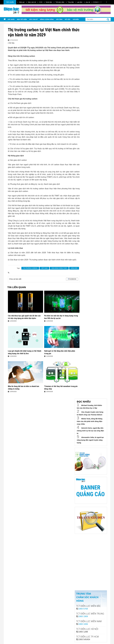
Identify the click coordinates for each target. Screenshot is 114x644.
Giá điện (76, 19)
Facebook (73, 279)
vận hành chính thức (59, 268)
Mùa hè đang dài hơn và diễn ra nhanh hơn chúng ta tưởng (23, 388)
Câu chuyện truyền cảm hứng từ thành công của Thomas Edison (90, 413)
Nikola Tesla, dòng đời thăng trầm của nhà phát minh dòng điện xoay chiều (90, 421)
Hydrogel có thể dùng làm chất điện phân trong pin (60, 352)
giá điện (80, 2)
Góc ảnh (59, 19)
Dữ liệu (68, 19)
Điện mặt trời (32, 2)
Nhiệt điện (49, 2)
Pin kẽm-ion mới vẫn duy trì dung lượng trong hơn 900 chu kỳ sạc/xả (61, 317)
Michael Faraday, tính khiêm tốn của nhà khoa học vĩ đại (89, 407)
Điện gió (22, 2)
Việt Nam (44, 268)
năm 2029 (74, 268)
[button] (101, 2)
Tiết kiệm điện (60, 2)
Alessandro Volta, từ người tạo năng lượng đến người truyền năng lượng (90, 440)
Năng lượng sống (47, 19)
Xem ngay (91, 580)
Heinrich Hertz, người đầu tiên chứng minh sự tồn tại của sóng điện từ (90, 431)
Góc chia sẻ (33, 19)
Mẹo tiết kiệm (22, 19)
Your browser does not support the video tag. (91, 550)
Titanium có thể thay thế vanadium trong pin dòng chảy (61, 388)
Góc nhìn (11, 19)
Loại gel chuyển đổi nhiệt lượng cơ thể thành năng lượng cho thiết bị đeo (25, 352)
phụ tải (88, 2)
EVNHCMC (97, 2)
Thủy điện (71, 2)
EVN (41, 2)
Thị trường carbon (30, 268)
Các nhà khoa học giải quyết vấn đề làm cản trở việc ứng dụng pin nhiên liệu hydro (24, 317)
